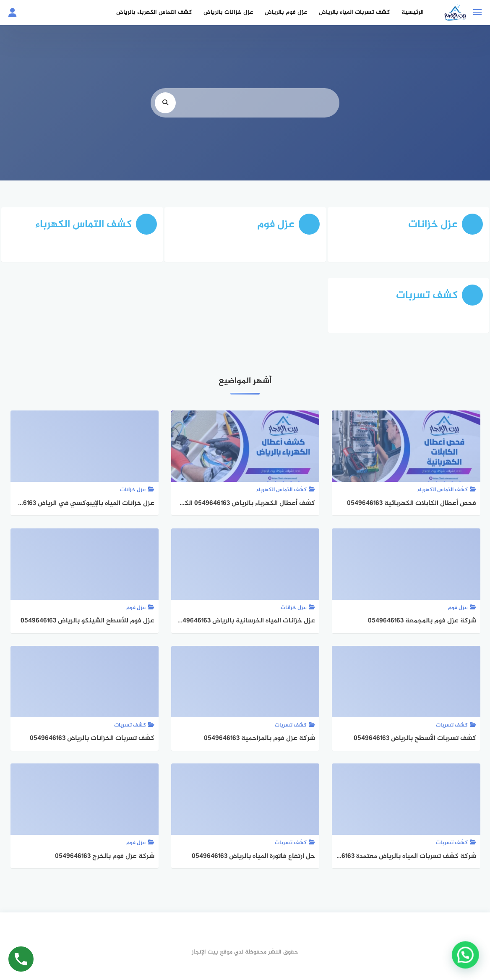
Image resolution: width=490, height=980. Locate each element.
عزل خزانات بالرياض (228, 12)
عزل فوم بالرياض (285, 12)
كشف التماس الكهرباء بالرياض (154, 12)
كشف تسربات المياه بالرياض (354, 12)
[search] (165, 104)
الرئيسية (412, 12)
